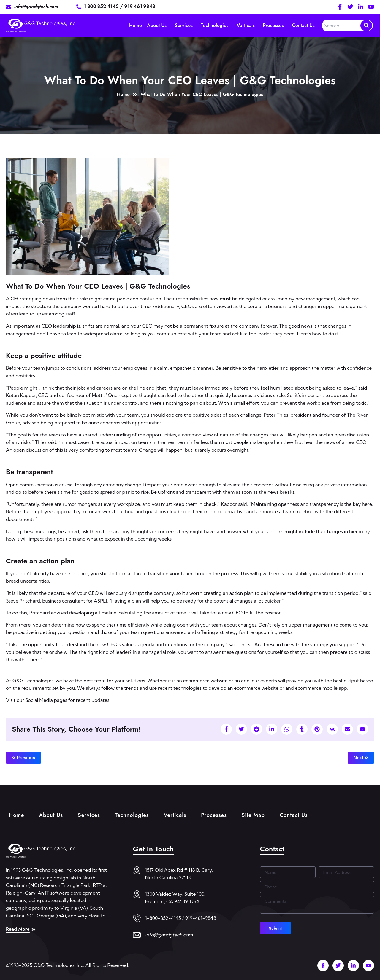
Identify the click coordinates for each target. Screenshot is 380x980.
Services (184, 25)
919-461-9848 (140, 6)
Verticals (246, 25)
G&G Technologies (33, 681)
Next (361, 758)
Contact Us (303, 25)
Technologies (215, 25)
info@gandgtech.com (169, 935)
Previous (23, 758)
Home (136, 25)
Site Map (253, 815)
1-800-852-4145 (102, 6)
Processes (273, 25)
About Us (157, 25)
